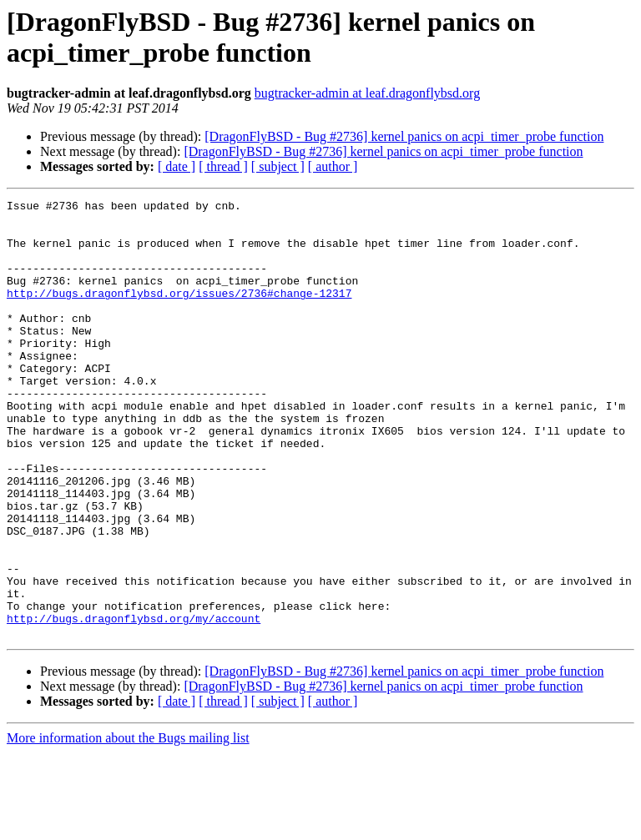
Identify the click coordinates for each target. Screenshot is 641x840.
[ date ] (177, 166)
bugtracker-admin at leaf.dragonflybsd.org (367, 93)
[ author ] (333, 166)
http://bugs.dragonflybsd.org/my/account (134, 703)
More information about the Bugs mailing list (128, 825)
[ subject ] (278, 166)
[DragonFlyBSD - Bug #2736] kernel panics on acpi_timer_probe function (404, 136)
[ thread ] (223, 166)
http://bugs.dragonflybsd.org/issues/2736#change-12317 (179, 313)
